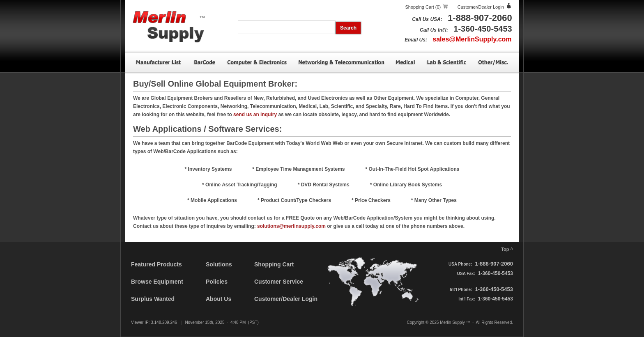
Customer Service (279, 282)
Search (348, 28)
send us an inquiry (255, 115)
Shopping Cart (274, 264)
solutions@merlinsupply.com (291, 226)
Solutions (219, 264)
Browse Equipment (157, 282)
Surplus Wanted (153, 299)
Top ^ (507, 249)
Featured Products (156, 264)
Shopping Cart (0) (423, 7)
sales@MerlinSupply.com (472, 39)
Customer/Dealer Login (481, 7)
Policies (217, 282)
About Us (218, 299)
